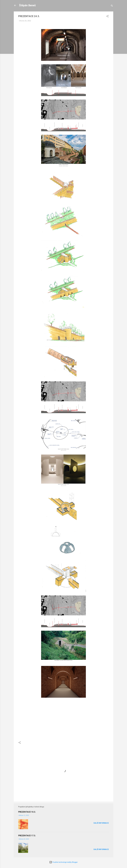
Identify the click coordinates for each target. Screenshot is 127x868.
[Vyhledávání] (112, 6)
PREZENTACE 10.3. (27, 812)
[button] (107, 17)
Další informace (101, 823)
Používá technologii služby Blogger (63, 862)
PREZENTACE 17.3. (27, 836)
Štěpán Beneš (27, 5)
